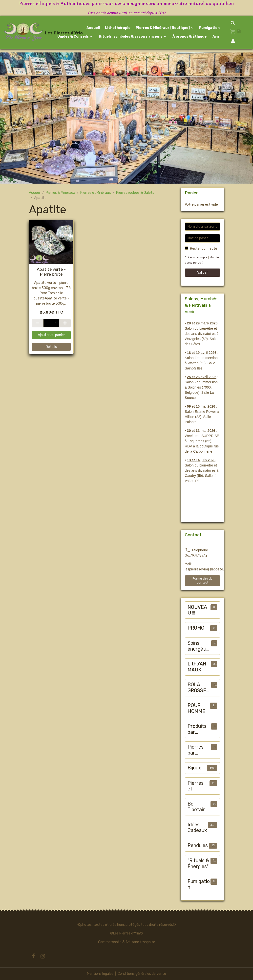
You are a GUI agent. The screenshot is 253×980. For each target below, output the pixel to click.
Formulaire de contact (202, 580)
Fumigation (209, 28)
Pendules (198, 845)
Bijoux (194, 768)
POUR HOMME (196, 708)
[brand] (26, 32)
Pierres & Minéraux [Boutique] (163, 28)
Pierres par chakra (196, 750)
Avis (216, 37)
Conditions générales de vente (142, 974)
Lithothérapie (118, 28)
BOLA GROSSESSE (198, 688)
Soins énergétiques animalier (198, 646)
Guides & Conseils (73, 37)
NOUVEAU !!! (197, 610)
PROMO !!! (198, 628)
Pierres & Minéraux (60, 193)
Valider (202, 273)
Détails (51, 347)
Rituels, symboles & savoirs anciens (131, 37)
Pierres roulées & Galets (135, 193)
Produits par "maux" (197, 729)
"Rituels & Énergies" (198, 864)
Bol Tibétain (197, 807)
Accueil (93, 28)
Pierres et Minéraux (96, 193)
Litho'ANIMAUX (198, 667)
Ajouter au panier (51, 335)
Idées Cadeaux (197, 828)
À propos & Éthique (189, 37)
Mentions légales (100, 974)
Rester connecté (204, 249)
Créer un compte (196, 257)
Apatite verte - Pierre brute (51, 272)
